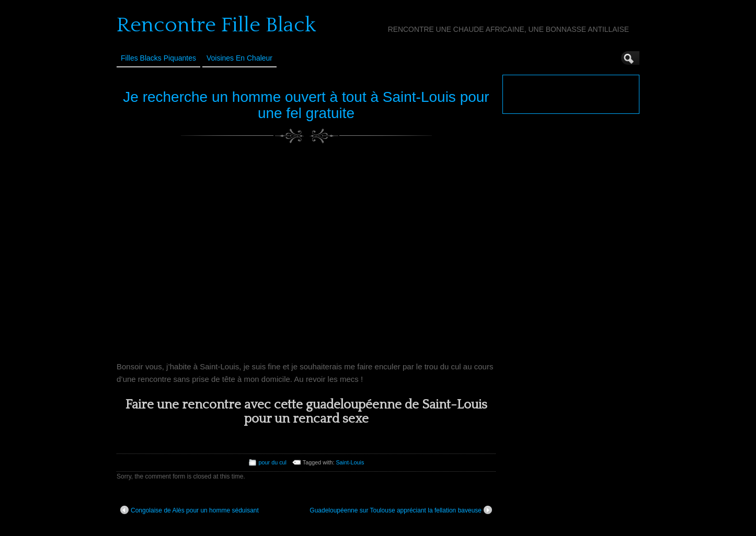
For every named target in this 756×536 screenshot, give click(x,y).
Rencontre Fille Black (216, 25)
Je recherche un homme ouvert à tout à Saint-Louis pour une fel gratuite (306, 105)
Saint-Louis (350, 462)
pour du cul (273, 462)
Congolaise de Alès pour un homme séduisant (190, 510)
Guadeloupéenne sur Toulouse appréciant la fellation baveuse (401, 510)
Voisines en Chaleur (239, 58)
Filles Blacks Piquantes (158, 58)
